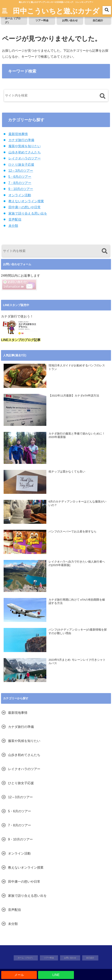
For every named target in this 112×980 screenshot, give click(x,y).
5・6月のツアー (20, 177)
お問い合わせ (70, 20)
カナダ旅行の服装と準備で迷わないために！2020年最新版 (77, 435)
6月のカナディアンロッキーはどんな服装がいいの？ (78, 503)
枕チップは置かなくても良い (67, 472)
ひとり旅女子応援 (21, 165)
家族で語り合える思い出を (28, 213)
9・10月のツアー (21, 189)
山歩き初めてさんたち (25, 152)
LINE (56, 975)
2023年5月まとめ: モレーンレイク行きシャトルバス (77, 662)
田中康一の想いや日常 (25, 207)
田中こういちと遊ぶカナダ (56, 11)
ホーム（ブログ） (13, 20)
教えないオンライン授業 (26, 201)
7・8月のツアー (20, 183)
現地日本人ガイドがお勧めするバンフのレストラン (77, 367)
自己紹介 (98, 20)
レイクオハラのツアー (25, 158)
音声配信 (15, 219)
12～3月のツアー (21, 171)
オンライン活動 (20, 195)
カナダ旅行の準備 (21, 140)
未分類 (13, 226)
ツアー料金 (42, 20)
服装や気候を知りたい (25, 146)
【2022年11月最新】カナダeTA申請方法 (74, 396)
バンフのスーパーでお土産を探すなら (73, 532)
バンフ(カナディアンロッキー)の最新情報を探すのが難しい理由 (78, 631)
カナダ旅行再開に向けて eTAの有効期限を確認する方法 (77, 601)
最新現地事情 (18, 134)
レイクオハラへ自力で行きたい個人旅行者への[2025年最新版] (77, 563)
